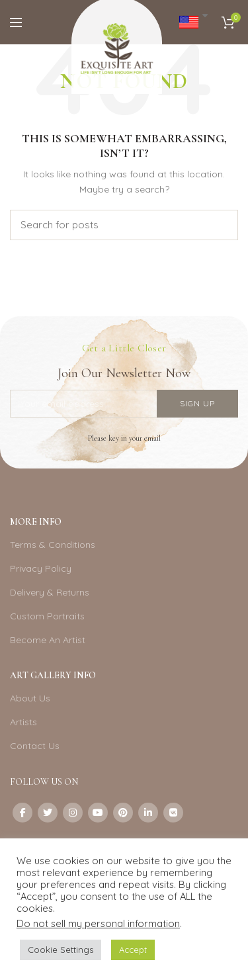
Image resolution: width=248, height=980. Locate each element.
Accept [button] (133, 950)
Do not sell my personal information (98, 923)
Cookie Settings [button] (61, 950)
